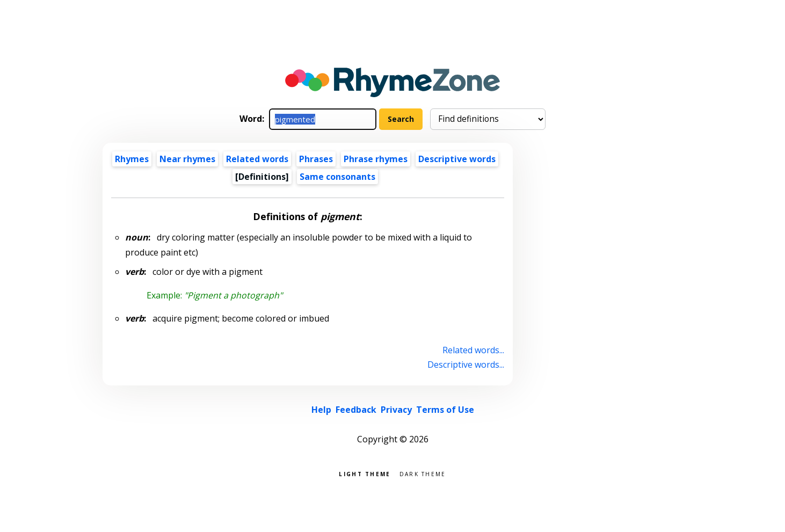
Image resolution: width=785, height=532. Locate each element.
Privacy (396, 410)
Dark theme (423, 473)
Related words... (473, 350)
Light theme (365, 473)
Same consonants (337, 177)
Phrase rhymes (376, 159)
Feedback (356, 410)
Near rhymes (187, 159)
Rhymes (132, 159)
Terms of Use (445, 410)
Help (321, 410)
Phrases (316, 159)
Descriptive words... (466, 365)
